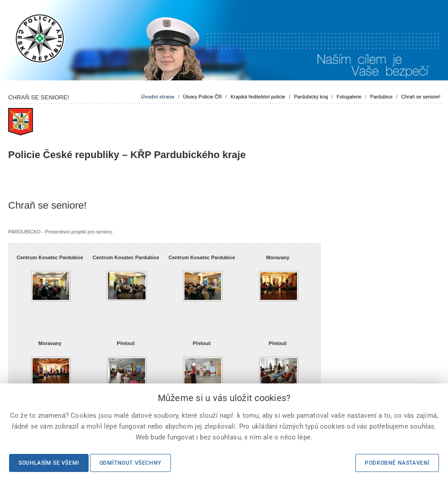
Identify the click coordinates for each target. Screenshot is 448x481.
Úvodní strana (158, 97)
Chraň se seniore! (421, 97)
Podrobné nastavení (397, 463)
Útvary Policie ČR (203, 97)
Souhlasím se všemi (49, 463)
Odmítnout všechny (130, 463)
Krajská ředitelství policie (258, 97)
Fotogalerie (349, 97)
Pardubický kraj (311, 97)
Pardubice (382, 97)
